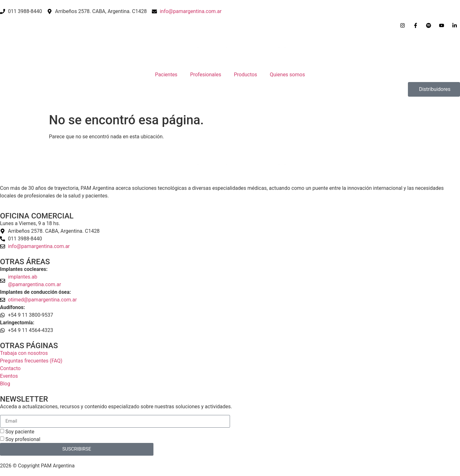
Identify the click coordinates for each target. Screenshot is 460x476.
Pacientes (166, 75)
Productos (245, 75)
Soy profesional (23, 439)
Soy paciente (20, 432)
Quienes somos (287, 75)
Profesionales (206, 75)
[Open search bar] (230, 100)
